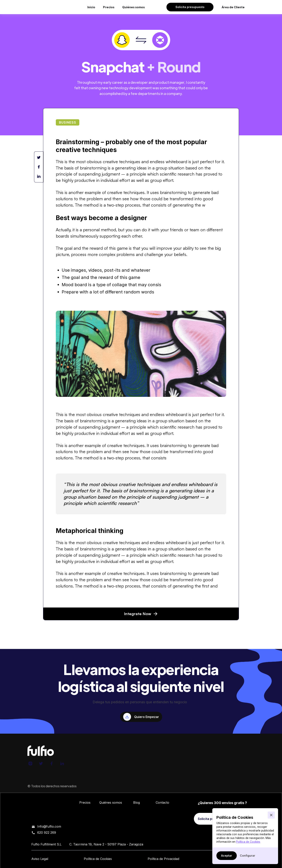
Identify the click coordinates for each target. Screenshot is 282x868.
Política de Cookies (248, 842)
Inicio (91, 7)
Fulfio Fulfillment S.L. (94, 788)
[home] (48, 7)
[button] (271, 815)
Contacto (162, 803)
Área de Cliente (233, 7)
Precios (109, 7)
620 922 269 (47, 832)
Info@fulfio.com (49, 826)
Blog (136, 803)
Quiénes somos (133, 7)
